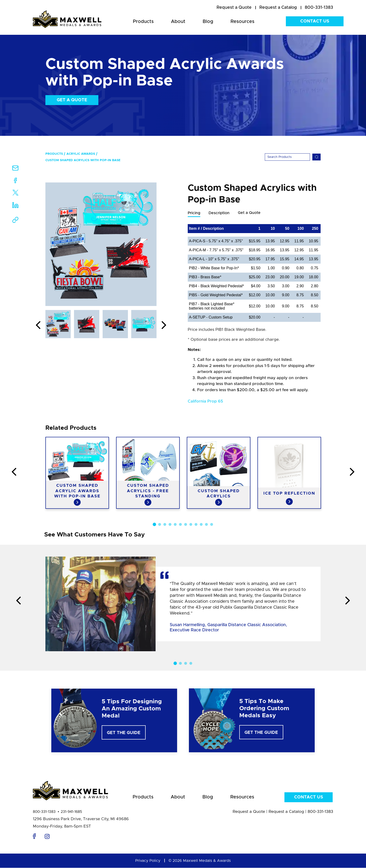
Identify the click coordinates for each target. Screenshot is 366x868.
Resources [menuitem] (242, 22)
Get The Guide (124, 733)
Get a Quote (72, 100)
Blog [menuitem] (208, 22)
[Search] (287, 157)
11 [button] (206, 525)
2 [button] (160, 525)
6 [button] (180, 525)
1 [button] (154, 525)
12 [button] (212, 525)
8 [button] (191, 525)
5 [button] (175, 525)
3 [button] (165, 525)
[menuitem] (234, 8)
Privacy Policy (148, 861)
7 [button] (186, 525)
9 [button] (196, 525)
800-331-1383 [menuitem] (319, 8)
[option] (101, 244)
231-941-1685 (71, 812)
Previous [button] (38, 325)
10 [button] (201, 525)
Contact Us (315, 21)
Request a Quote (249, 812)
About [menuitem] (178, 22)
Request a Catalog (286, 812)
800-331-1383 (44, 812)
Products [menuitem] (143, 22)
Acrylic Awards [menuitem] (81, 154)
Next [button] (164, 325)
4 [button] (170, 525)
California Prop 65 (205, 401)
